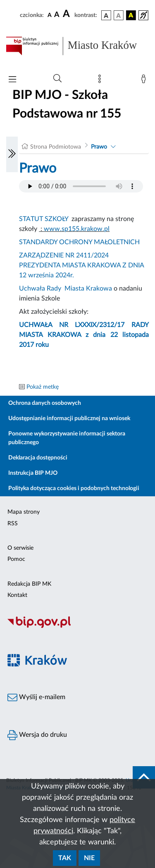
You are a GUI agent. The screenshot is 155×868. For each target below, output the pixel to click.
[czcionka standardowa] (50, 15)
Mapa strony (24, 512)
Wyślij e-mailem (36, 697)
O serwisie (20, 548)
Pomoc (16, 559)
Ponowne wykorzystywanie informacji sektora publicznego (67, 438)
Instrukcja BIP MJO (33, 473)
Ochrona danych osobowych (45, 403)
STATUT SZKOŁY (44, 219)
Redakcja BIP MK (29, 584)
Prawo (99, 147)
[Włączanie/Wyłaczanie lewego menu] (12, 154)
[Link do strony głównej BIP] (77, 46)
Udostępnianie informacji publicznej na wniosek (69, 418)
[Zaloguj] (145, 81)
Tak (65, 858)
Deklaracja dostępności (38, 458)
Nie (89, 858)
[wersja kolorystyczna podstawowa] (106, 15)
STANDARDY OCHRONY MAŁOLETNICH (79, 242)
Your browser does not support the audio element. (81, 186)
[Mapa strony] (101, 81)
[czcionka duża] (67, 14)
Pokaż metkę (43, 387)
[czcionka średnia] (57, 15)
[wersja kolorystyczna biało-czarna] (119, 15)
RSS (13, 524)
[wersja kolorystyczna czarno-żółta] (131, 15)
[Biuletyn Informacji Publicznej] (77, 627)
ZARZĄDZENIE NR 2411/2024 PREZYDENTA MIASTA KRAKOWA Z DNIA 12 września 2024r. (81, 265)
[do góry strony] (144, 777)
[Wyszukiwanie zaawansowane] (57, 79)
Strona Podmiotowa (56, 147)
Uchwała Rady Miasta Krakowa (66, 289)
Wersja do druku (37, 735)
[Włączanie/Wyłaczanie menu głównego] (12, 80)
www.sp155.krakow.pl (77, 229)
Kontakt (17, 595)
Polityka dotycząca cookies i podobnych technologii (74, 488)
